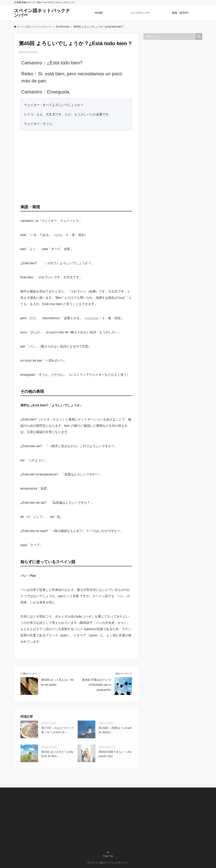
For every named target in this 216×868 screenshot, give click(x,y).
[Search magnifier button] (199, 37)
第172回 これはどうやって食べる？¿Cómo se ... (58, 730)
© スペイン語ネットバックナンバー (108, 863)
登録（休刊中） (181, 13)
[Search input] (170, 37)
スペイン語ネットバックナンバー (42, 13)
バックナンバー (140, 13)
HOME (99, 13)
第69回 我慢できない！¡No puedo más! (115, 754)
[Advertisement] (76, 166)
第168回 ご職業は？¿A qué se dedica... (115, 730)
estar (59, 235)
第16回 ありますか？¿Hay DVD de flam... (57, 754)
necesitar (92, 318)
